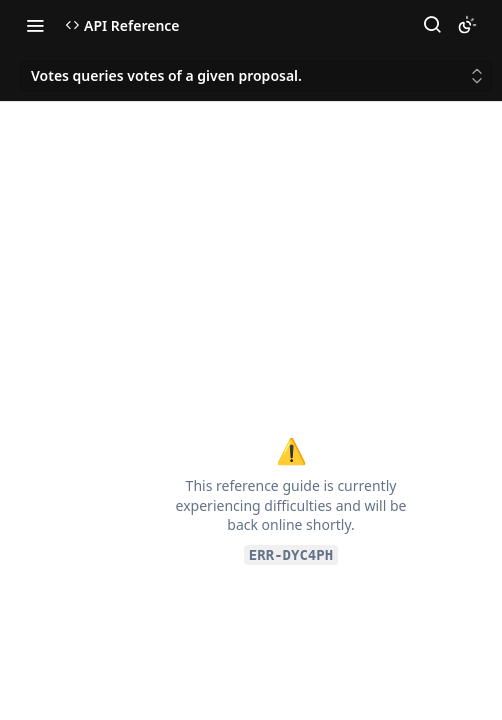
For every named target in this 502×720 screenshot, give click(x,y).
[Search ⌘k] (432, 25)
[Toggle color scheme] (467, 25)
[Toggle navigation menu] (35, 25)
